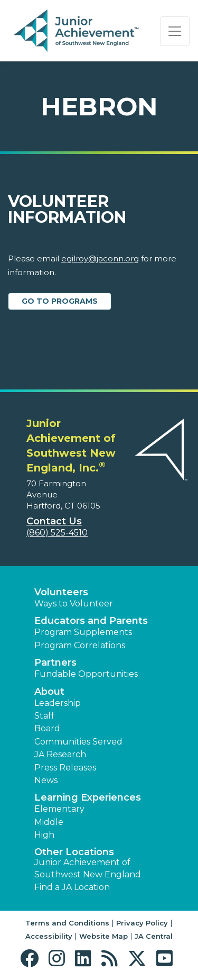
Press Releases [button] (65, 768)
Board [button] (47, 728)
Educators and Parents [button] (91, 621)
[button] (32, 959)
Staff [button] (44, 716)
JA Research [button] (60, 754)
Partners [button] (55, 663)
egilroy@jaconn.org (100, 258)
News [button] (46, 780)
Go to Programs (60, 301)
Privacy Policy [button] (142, 923)
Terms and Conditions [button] (67, 923)
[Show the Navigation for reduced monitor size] (175, 31)
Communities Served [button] (78, 742)
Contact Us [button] (54, 521)
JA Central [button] (154, 936)
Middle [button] (49, 822)
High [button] (44, 835)
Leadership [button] (58, 703)
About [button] (49, 692)
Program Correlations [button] (80, 645)
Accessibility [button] (49, 936)
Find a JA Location (72, 887)
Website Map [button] (103, 936)
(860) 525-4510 (57, 533)
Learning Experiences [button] (88, 797)
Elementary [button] (59, 809)
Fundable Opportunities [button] (86, 674)
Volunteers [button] (61, 592)
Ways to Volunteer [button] (74, 604)
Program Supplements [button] (83, 632)
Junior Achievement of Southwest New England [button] (88, 868)
